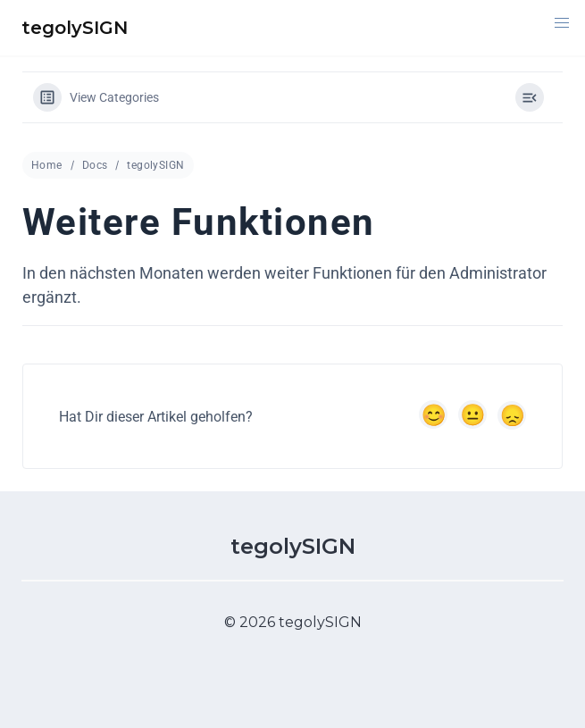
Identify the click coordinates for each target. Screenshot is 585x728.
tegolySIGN (155, 165)
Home (47, 165)
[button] (562, 23)
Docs (95, 165)
